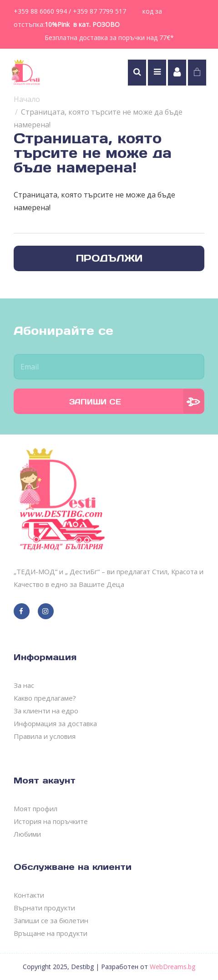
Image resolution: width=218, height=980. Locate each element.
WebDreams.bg (172, 967)
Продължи (109, 258)
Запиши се (95, 402)
